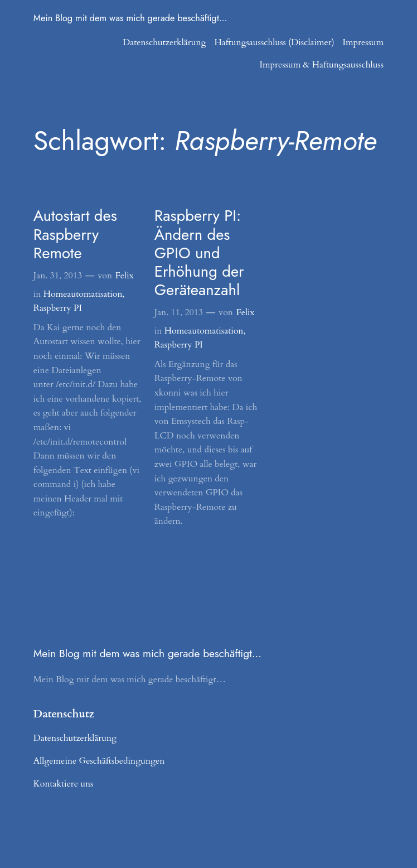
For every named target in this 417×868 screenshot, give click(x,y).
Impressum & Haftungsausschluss (322, 65)
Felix (125, 276)
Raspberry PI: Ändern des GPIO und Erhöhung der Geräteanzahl (199, 252)
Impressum (363, 42)
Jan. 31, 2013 (58, 276)
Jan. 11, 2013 (179, 312)
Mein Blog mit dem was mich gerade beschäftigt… (130, 18)
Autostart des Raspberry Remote (75, 234)
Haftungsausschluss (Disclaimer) (274, 42)
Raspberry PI (58, 308)
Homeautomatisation (83, 294)
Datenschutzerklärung (164, 42)
